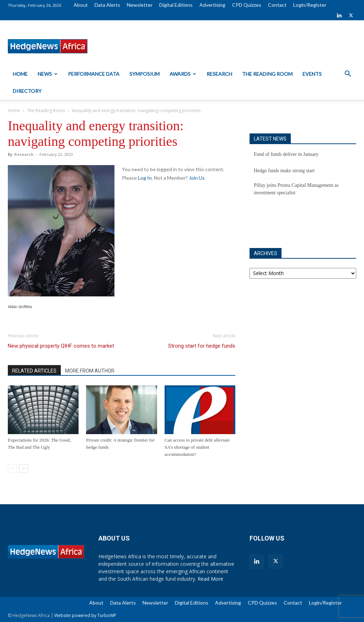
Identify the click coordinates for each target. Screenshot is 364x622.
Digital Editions (176, 5)
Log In (145, 178)
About (81, 5)
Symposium (144, 74)
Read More (210, 579)
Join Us (197, 178)
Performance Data (94, 74)
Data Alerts (107, 5)
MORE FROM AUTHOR (90, 371)
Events (312, 74)
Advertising (212, 5)
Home (20, 74)
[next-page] (24, 468)
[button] (348, 75)
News (48, 74)
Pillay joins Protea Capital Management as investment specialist (296, 189)
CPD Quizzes (247, 5)
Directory (27, 91)
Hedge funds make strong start (284, 171)
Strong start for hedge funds (202, 346)
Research (219, 74)
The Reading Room (267, 74)
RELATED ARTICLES (34, 371)
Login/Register (310, 5)
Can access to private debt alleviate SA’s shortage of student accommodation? (197, 447)
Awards (183, 74)
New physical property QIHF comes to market (61, 346)
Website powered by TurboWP (85, 615)
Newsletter (140, 5)
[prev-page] (12, 468)
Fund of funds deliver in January (286, 154)
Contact (277, 5)
